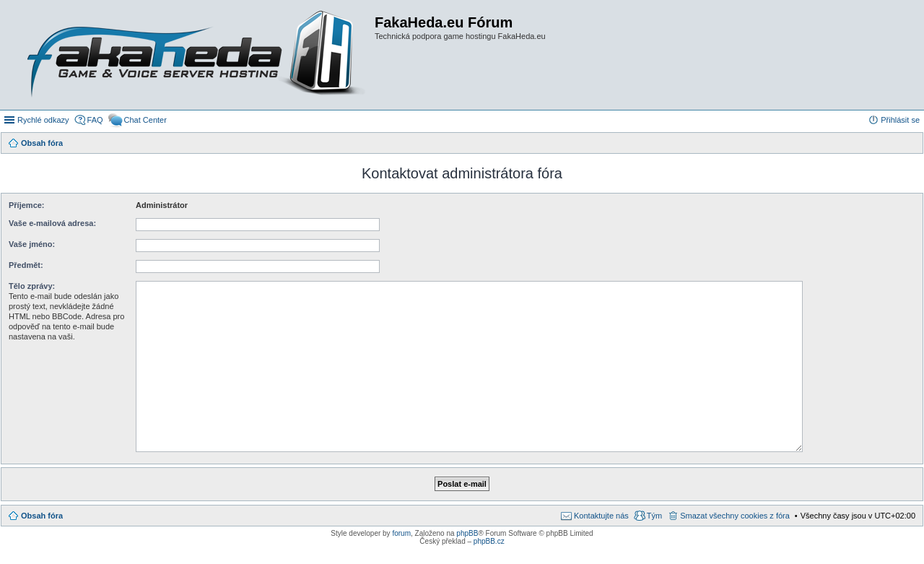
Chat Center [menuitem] (145, 120)
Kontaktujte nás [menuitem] (601, 516)
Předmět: (26, 265)
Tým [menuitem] (654, 516)
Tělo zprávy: (32, 286)
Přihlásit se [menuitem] (900, 120)
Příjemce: (27, 205)
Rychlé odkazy (43, 120)
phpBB (467, 533)
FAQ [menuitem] (95, 120)
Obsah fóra (42, 516)
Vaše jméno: (32, 244)
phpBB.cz (489, 541)
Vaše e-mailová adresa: (52, 223)
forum (401, 533)
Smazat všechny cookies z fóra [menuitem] (735, 516)
